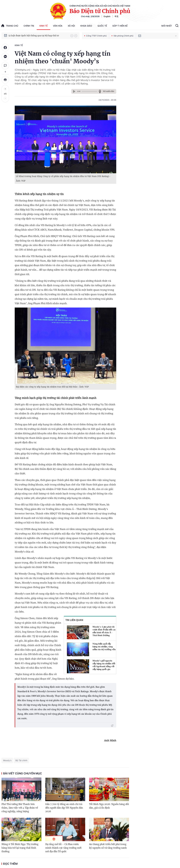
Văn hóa (58, 26)
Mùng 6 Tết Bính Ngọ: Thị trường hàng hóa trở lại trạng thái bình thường (20, 848)
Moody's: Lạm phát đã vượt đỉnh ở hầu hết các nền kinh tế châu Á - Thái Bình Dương (104, 631)
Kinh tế (43, 26)
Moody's (7, 760)
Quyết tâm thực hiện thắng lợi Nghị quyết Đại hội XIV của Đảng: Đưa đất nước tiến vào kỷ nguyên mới (38, 35)
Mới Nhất (167, 26)
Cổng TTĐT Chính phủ (95, 36)
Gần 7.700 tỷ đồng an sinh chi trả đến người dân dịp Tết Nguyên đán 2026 (64, 808)
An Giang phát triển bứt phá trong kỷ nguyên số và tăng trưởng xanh (108, 846)
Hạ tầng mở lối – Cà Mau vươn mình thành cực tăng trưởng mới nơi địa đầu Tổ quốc (63, 848)
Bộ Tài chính (21, 760)
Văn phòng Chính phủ (122, 36)
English (107, 16)
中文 (117, 16)
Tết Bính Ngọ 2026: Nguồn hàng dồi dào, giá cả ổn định (109, 806)
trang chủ (10, 26)
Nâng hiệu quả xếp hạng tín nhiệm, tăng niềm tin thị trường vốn (104, 647)
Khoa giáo (86, 26)
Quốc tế (102, 26)
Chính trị (29, 26)
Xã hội (71, 26)
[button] (72, 36)
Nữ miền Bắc (109, 91)
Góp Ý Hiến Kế (120, 26)
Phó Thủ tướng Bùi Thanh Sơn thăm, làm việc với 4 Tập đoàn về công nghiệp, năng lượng (20, 808)
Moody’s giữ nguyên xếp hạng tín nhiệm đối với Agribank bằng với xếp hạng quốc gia (104, 665)
